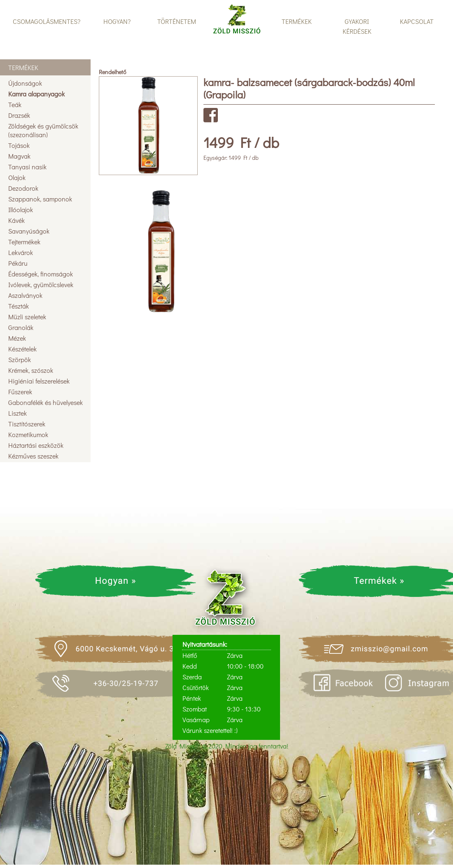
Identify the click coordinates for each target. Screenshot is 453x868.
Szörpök (20, 359)
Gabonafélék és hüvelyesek (46, 402)
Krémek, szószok (31, 370)
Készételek (22, 349)
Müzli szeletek (27, 317)
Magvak (19, 156)
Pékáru (18, 263)
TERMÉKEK (297, 21)
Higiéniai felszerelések (39, 381)
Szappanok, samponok (40, 199)
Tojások (19, 145)
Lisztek (18, 413)
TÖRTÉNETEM (177, 21)
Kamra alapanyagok (36, 94)
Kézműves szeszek (33, 456)
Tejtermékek (24, 242)
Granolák (21, 327)
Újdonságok (25, 83)
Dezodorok (23, 188)
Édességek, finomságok (41, 274)
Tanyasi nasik (27, 167)
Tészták (19, 306)
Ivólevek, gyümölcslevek (41, 284)
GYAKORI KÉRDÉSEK (357, 26)
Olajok (17, 177)
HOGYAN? (117, 21)
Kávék (16, 220)
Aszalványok (25, 295)
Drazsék (19, 115)
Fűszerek (20, 392)
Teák (15, 104)
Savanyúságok (29, 231)
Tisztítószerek (27, 424)
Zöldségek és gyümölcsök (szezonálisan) (43, 130)
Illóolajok (21, 209)
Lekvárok (21, 252)
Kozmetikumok (28, 434)
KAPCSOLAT (417, 21)
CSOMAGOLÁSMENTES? (47, 21)
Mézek (17, 338)
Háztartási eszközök (36, 445)
